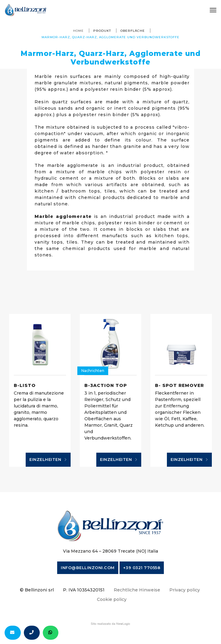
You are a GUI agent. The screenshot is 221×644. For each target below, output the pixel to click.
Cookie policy (112, 599)
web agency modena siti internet (111, 624)
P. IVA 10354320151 (84, 590)
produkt (102, 31)
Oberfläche (133, 31)
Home (78, 31)
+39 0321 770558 (142, 568)
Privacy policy (185, 590)
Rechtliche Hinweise (137, 590)
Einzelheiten (48, 460)
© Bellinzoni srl (37, 590)
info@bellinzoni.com (88, 568)
